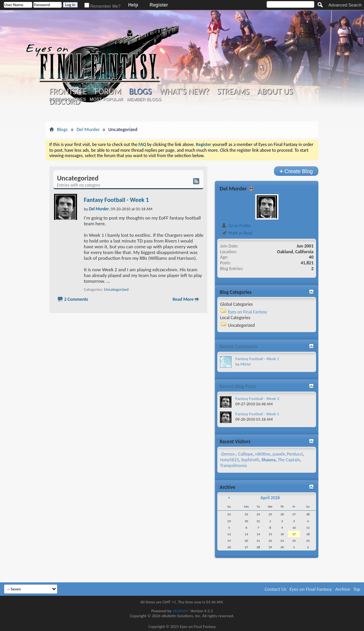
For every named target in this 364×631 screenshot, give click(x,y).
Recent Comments (238, 347)
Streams (233, 92)
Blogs (140, 91)
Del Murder (88, 129)
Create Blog (296, 171)
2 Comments (76, 299)
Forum (108, 92)
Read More (183, 299)
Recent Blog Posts (238, 386)
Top (357, 589)
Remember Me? (102, 6)
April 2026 (270, 498)
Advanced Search (345, 5)
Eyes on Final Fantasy (248, 312)
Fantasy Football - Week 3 (257, 399)
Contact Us (276, 589)
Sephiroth (250, 460)
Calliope (245, 454)
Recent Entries (67, 99)
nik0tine (263, 454)
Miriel (245, 364)
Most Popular (106, 99)
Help (133, 5)
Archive (343, 589)
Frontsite (68, 92)
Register (159, 5)
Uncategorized (116, 289)
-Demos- (228, 454)
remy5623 (229, 460)
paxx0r (279, 454)
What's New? (184, 92)
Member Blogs (144, 99)
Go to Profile (236, 226)
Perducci (295, 454)
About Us (275, 92)
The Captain (289, 460)
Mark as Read (237, 233)
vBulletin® (181, 611)
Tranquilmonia (233, 465)
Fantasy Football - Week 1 (116, 200)
